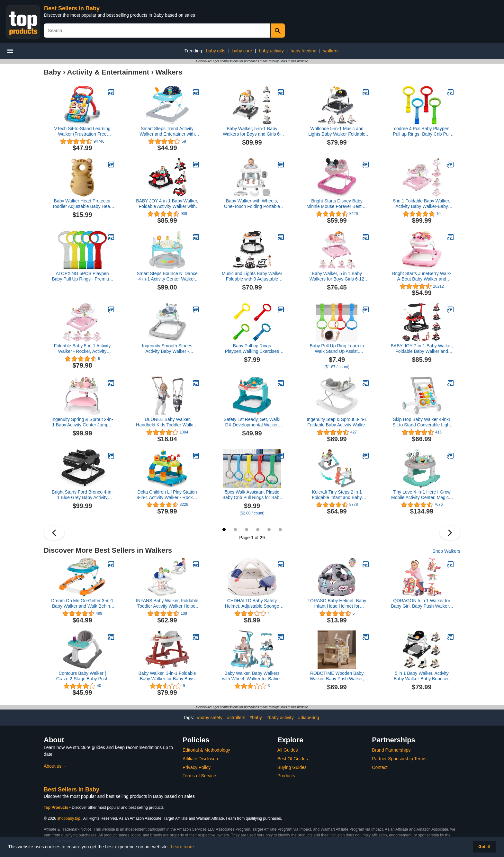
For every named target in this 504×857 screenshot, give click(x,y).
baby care (242, 51)
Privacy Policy (197, 767)
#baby (256, 718)
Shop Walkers (446, 551)
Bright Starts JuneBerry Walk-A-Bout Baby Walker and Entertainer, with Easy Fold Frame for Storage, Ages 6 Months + (422, 276)
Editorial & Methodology (206, 750)
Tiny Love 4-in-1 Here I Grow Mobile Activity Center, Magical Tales (422, 495)
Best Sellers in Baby (72, 8)
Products (286, 776)
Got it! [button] (484, 847)
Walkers (169, 72)
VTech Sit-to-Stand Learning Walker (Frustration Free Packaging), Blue (82, 131)
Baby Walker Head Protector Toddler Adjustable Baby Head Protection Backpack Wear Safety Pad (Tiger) (82, 204)
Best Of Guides (293, 759)
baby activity (271, 51)
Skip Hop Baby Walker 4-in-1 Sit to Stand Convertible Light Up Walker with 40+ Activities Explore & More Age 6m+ (422, 422)
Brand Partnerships (391, 750)
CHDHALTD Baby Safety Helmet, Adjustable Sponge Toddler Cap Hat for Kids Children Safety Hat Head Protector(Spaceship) (252, 603)
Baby (52, 72)
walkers (331, 51)
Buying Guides (292, 767)
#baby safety (210, 718)
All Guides (288, 750)
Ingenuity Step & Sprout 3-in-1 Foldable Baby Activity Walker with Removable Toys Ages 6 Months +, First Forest (337, 422)
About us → (55, 766)
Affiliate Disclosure (201, 759)
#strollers (236, 718)
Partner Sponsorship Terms (399, 759)
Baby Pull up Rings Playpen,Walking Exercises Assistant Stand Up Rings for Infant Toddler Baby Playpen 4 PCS (252, 349)
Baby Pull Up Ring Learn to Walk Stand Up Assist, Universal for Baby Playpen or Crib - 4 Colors (337, 349)
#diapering (308, 718)
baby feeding (303, 51)
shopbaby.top (69, 818)
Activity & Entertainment (108, 72)
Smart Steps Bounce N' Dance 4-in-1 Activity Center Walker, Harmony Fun (167, 276)
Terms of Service (199, 776)
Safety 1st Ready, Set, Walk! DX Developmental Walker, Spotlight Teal (252, 422)
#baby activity (280, 718)
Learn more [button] (183, 847)
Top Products (57, 808)
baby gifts (216, 51)
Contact (380, 767)
